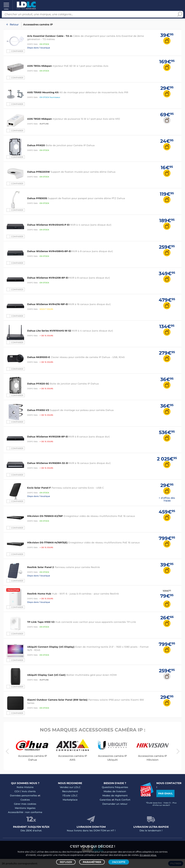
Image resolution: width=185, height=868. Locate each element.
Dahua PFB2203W (39, 172)
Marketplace (70, 800)
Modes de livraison (115, 791)
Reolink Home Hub (39, 594)
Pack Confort (123, 800)
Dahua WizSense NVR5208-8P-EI (48, 437)
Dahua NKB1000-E (39, 357)
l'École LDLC (70, 795)
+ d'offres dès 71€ (167, 499)
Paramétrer (92, 862)
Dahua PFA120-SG (38, 384)
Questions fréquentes (115, 787)
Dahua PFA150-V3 (38, 410)
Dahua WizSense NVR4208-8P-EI (48, 278)
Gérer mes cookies (25, 804)
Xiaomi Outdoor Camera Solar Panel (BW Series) (57, 700)
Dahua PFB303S (37, 198)
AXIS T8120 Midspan (40, 119)
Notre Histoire (25, 787)
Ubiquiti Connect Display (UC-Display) (51, 647)
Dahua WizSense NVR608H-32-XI (48, 463)
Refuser (66, 862)
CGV (17, 791)
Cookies (25, 800)
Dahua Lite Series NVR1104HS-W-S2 (49, 331)
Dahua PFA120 (36, 145)
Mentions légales (25, 808)
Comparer (17, 51)
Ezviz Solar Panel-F (39, 488)
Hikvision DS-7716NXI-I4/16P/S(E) (47, 542)
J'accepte (119, 862)
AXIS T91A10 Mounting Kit (43, 92)
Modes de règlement (115, 795)
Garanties (105, 800)
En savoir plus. (148, 855)
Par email (165, 793)
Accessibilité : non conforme (25, 812)
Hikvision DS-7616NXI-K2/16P (45, 516)
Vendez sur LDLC (70, 787)
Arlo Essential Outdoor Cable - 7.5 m (50, 36)
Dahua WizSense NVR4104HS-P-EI (48, 225)
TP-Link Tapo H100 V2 (41, 622)
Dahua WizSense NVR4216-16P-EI (48, 304)
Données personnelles (24, 795)
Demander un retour (115, 804)
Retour (14, 24)
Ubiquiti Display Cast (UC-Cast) (46, 675)
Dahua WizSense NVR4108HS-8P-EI (49, 251)
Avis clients (29, 791)
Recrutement (70, 791)
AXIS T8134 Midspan (40, 66)
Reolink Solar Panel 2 (40, 567)
